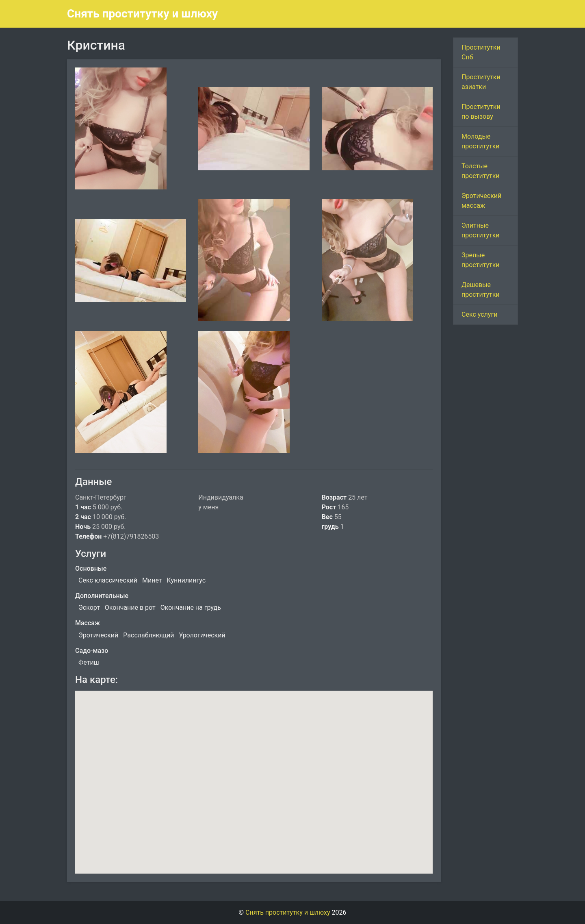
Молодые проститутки (481, 141)
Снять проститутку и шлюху (142, 14)
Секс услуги (479, 314)
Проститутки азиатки (481, 82)
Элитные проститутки (481, 230)
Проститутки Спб (481, 52)
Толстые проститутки (481, 171)
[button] (254, 775)
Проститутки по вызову (481, 112)
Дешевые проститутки (481, 290)
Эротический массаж (481, 201)
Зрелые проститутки (481, 260)
